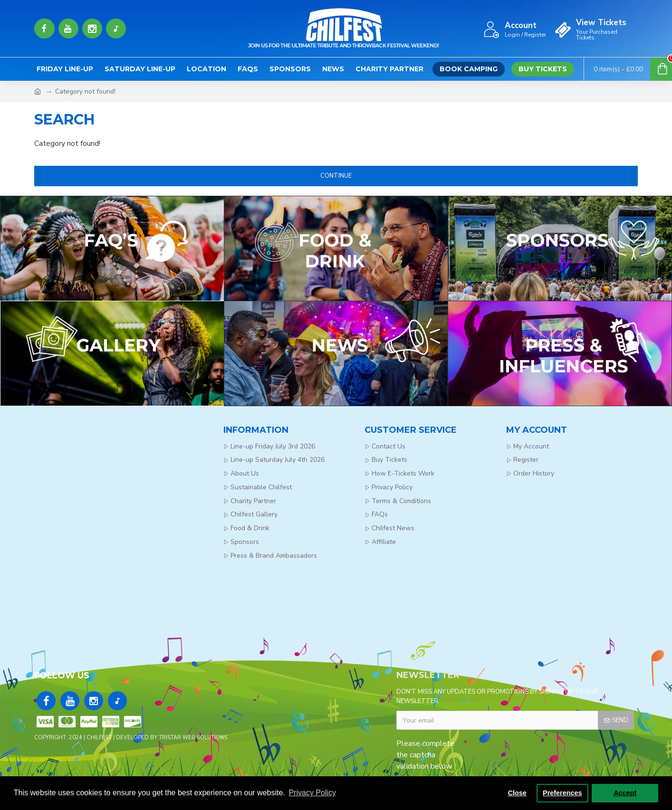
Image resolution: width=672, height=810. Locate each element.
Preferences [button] (562, 793)
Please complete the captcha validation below (425, 755)
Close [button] (517, 793)
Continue (336, 176)
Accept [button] (625, 793)
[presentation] (534, 752)
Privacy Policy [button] (312, 793)
